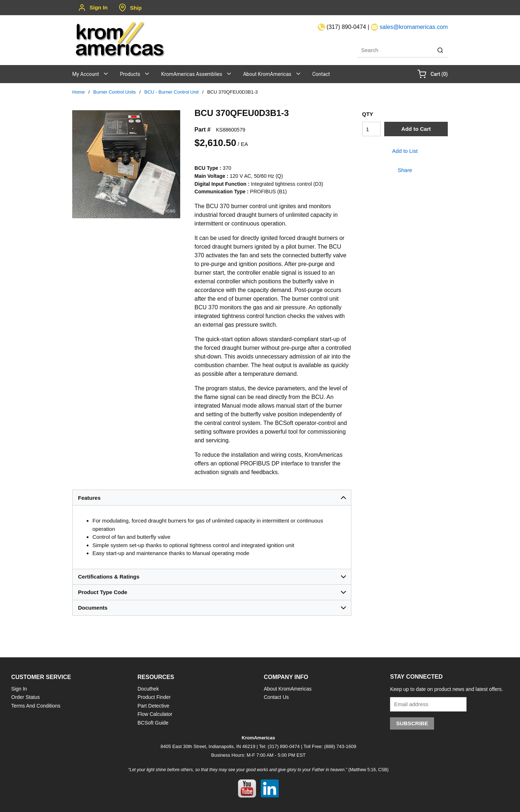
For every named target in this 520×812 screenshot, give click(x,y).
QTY (368, 114)
